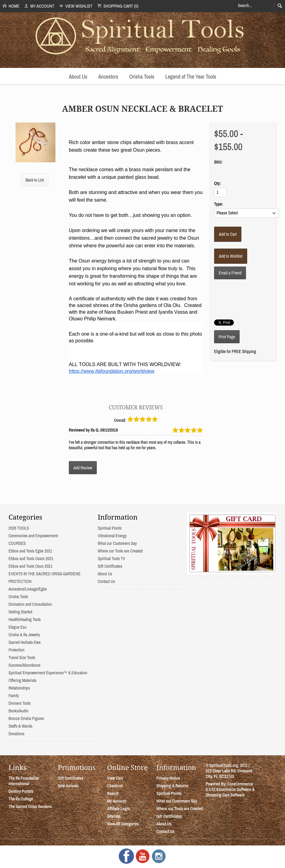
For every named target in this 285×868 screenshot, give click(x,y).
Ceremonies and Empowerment (33, 536)
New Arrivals (68, 786)
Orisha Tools (142, 77)
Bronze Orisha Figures (26, 718)
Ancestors (108, 77)
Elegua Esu (18, 627)
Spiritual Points (110, 528)
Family (14, 696)
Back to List (35, 180)
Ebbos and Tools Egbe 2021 (30, 551)
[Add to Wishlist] (231, 256)
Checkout (115, 786)
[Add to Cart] (228, 234)
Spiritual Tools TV (111, 559)
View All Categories (123, 824)
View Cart (115, 778)
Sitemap (114, 816)
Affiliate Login (119, 809)
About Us (78, 77)
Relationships (19, 688)
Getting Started (20, 612)
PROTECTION (20, 581)
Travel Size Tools (22, 658)
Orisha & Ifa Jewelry (24, 635)
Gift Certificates (110, 566)
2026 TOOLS (19, 528)
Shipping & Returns (172, 786)
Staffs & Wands (21, 726)
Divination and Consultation (30, 604)
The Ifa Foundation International (24, 781)
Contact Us (106, 581)
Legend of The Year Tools (191, 77)
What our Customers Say (117, 543)
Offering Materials (23, 680)
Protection (16, 650)
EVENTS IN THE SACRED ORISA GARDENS (44, 574)
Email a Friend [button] (230, 273)
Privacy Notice (168, 778)
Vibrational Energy (112, 536)
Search (113, 793)
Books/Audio (18, 711)
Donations (16, 734)
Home (11, 6)
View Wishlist (76, 6)
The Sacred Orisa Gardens (30, 806)
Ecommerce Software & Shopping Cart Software (230, 792)
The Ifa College (21, 799)
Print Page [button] (227, 337)
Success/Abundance (25, 665)
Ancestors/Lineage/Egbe (28, 589)
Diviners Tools (20, 703)
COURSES (17, 543)
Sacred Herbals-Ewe (25, 642)
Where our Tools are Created (120, 551)
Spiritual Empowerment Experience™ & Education (48, 673)
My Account (39, 6)
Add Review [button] (83, 468)
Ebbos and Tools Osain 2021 (31, 559)
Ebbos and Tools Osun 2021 (30, 566)
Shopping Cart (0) (118, 6)
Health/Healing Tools (25, 619)
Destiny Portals (21, 791)
